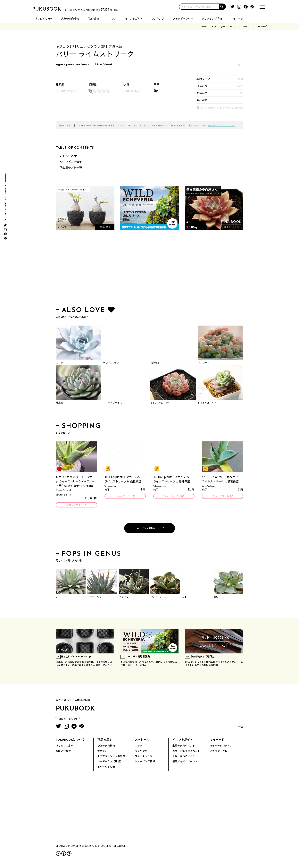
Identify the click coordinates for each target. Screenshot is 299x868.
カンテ (59, 362)
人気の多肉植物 (70, 18)
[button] (222, 7)
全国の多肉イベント (184, 746)
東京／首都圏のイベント (186, 751)
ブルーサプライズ (112, 402)
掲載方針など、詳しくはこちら (222, 125)
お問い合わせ (63, 751)
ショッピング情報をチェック (150, 529)
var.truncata (245, 26)
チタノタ (124, 598)
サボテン (103, 751)
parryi (232, 26)
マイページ (237, 18)
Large (213, 26)
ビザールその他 (106, 767)
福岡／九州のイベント (185, 762)
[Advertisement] (150, 269)
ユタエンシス (94, 598)
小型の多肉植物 (106, 746)
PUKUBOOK (52, 9)
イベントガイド (134, 18)
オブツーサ (204, 362)
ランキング (158, 18)
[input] (199, 7)
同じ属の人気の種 (71, 167)
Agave (223, 26)
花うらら (155, 362)
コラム (113, 18)
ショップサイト (74, 505)
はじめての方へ (44, 18)
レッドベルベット (207, 402)
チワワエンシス (111, 362)
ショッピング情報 (212, 18)
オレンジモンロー (160, 402)
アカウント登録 (219, 751)
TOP (241, 718)
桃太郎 (59, 402)
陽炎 (184, 598)
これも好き (68, 156)
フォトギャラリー (183, 18)
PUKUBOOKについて (70, 740)
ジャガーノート (158, 598)
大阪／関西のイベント (185, 757)
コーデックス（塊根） (110, 762)
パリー (59, 598)
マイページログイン (221, 746)
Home (204, 26)
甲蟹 (216, 598)
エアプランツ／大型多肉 (111, 757)
